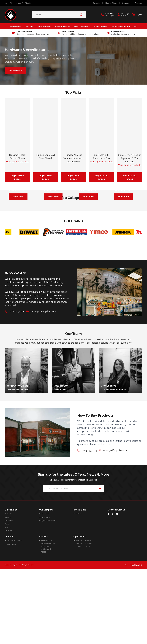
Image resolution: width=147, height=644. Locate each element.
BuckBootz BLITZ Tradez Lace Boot (102, 157)
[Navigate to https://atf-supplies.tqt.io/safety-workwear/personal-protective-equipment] (18, 234)
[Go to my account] (123, 15)
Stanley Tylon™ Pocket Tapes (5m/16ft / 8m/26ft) (130, 158)
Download (8, 606)
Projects (96, 3)
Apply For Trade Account (47, 596)
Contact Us (8, 589)
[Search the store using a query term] (56, 15)
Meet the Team (44, 589)
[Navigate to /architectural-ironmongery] (16, 70)
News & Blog (9, 596)
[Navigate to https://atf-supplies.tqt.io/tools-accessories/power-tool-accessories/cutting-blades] (123, 234)
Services (126, 3)
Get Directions (27, 3)
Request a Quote (45, 593)
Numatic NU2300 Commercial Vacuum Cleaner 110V (73, 158)
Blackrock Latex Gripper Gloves (17, 157)
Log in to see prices (17, 177)
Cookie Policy (78, 589)
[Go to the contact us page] (108, 15)
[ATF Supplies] (11, 15)
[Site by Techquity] (136, 640)
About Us (139, 3)
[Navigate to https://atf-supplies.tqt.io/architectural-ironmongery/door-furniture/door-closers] (88, 234)
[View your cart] (137, 15)
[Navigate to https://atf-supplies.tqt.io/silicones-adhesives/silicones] (53, 234)
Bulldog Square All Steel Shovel (45, 157)
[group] (26, 446)
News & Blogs (111, 3)
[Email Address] (73, 564)
